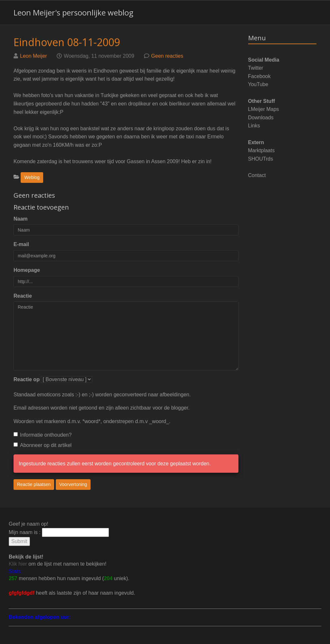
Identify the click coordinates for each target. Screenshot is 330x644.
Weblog (32, 177)
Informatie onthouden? (43, 435)
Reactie (23, 296)
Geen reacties (167, 56)
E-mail (21, 244)
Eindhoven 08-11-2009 (67, 42)
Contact (257, 175)
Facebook (259, 76)
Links (254, 126)
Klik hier (18, 564)
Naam (21, 219)
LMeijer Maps (264, 109)
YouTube (258, 84)
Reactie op (27, 379)
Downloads (261, 118)
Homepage (27, 270)
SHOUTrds (261, 159)
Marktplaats (262, 150)
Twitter (256, 68)
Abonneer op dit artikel (43, 445)
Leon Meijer (34, 56)
